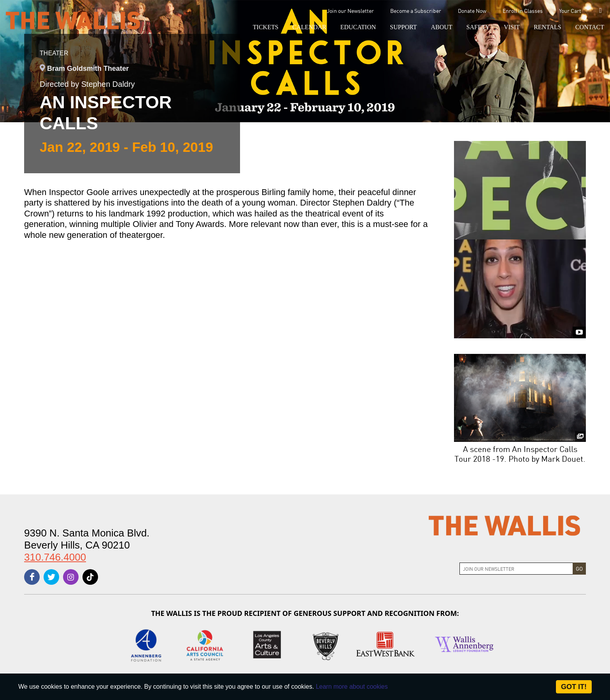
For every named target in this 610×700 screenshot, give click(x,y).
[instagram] (71, 577)
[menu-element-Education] (358, 27)
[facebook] (32, 577)
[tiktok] (90, 577)
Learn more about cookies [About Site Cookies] (352, 687)
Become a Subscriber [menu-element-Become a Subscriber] (416, 11)
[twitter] (51, 577)
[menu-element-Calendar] (309, 27)
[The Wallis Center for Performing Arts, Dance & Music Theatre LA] (73, 20)
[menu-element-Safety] (478, 27)
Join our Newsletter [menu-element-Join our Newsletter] (350, 11)
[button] (266, 27)
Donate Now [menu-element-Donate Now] (472, 11)
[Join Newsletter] (516, 569)
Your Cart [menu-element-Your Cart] (570, 11)
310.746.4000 (55, 557)
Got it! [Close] (574, 687)
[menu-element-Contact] (586, 27)
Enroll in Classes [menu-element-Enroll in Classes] (523, 11)
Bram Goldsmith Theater (88, 69)
